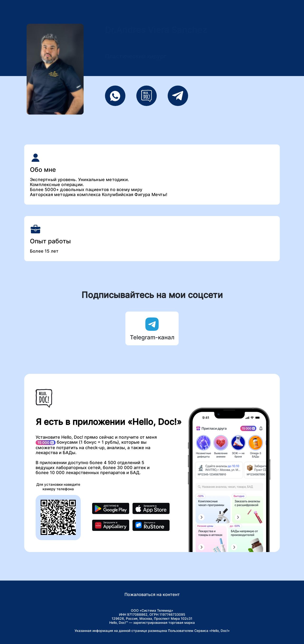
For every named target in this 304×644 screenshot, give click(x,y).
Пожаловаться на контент (152, 594)
